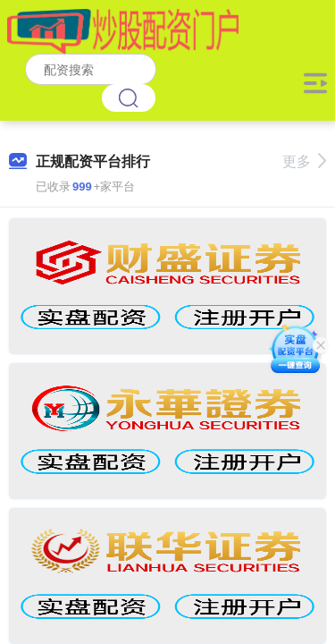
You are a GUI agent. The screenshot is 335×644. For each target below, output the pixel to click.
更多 (304, 161)
